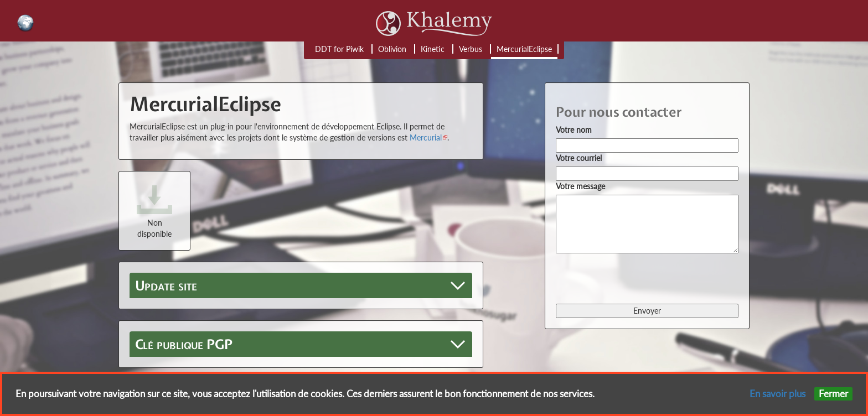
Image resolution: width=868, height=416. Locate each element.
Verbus (471, 49)
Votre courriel (579, 158)
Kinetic (433, 49)
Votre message (580, 186)
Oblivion (392, 49)
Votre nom (574, 130)
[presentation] (640, 278)
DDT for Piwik (339, 49)
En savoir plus (777, 394)
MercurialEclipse (524, 49)
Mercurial (426, 137)
